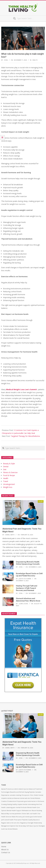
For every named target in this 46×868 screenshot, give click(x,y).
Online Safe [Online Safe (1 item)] (26, 814)
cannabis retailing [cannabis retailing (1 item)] (15, 795)
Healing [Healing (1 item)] (9, 804)
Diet (5, 469)
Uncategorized (9, 484)
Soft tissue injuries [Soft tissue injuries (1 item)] (32, 826)
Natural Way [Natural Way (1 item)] (5, 814)
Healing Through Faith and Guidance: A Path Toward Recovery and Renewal (27, 588)
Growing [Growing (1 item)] (4, 804)
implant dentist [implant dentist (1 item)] (22, 804)
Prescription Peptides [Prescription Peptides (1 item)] (21, 820)
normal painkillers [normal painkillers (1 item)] (15, 814)
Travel (6, 481)
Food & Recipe (9, 475)
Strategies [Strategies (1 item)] (42, 826)
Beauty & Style (9, 464)
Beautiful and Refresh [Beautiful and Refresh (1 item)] (17, 792)
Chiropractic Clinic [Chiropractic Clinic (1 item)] (27, 795)
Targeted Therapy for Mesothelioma (25, 436)
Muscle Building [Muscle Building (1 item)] (37, 811)
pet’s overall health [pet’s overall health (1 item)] (7, 820)
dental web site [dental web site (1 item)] (25, 798)
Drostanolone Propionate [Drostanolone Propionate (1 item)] (16, 801)
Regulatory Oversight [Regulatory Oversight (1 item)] (27, 823)
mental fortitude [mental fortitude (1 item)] (21, 807)
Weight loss (8, 487)
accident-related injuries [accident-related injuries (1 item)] (20, 789)
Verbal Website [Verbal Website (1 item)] (13, 829)
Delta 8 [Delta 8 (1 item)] (36, 795)
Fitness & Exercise (10, 472)
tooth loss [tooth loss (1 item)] (4, 829)
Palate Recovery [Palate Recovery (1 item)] (17, 817)
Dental (6, 466)
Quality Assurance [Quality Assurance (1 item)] (34, 820)
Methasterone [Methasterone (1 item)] (27, 811)
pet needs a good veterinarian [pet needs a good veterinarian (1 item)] (32, 817)
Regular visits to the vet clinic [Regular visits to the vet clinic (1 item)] (10, 823)
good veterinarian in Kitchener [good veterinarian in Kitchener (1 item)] (34, 801)
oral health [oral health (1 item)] (33, 814)
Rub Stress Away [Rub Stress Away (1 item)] (21, 826)
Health (35, 60)
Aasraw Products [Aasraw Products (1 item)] (6, 789)
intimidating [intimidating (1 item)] (32, 804)
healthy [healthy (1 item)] (15, 804)
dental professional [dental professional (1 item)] (13, 798)
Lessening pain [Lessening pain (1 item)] (11, 807)
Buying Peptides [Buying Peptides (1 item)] (30, 792)
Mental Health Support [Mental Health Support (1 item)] (14, 811)
